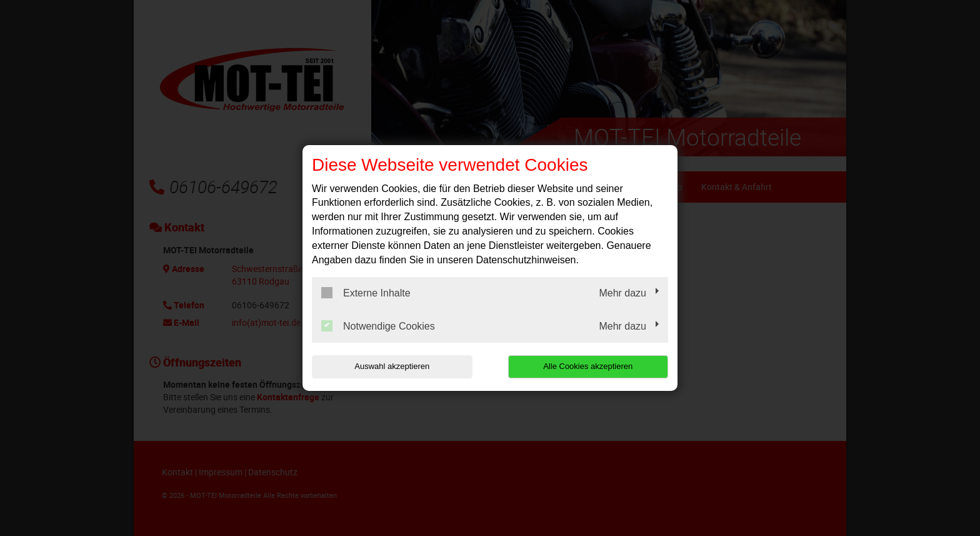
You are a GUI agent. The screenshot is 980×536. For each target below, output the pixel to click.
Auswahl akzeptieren (392, 366)
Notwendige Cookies (378, 326)
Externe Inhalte (366, 293)
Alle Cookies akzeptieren (588, 366)
